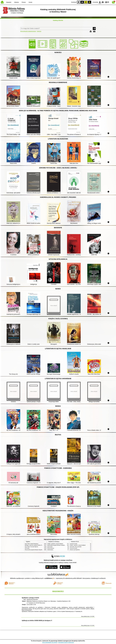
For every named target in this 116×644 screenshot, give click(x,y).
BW (82, 2)
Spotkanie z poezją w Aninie (30, 598)
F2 (107, 2)
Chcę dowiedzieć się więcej (50, 642)
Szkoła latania (50, 550)
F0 (100, 2)
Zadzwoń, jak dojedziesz (75, 550)
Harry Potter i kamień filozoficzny (32, 544)
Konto (30, 2)
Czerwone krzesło (73, 544)
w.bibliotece (49, 578)
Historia (16, 2)
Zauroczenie (50, 547)
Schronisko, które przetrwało (76, 547)
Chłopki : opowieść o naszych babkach (55, 544)
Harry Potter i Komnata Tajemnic (31, 547)
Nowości (9, 2)
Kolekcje (39, 31)
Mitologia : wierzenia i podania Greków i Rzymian (35, 545)
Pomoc (24, 2)
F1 (103, 2)
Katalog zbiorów (58, 20)
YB (86, 2)
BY (89, 2)
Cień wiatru (27, 548)
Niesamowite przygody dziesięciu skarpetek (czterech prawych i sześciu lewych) (41, 550)
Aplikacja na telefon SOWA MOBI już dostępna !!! (37, 620)
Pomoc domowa (51, 548)
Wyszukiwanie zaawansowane (28, 31)
